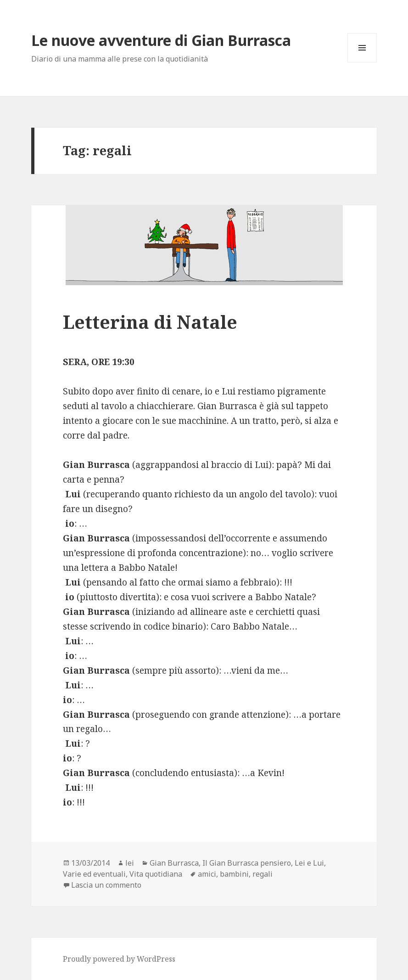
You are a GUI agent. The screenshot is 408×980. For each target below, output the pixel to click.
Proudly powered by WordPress (119, 959)
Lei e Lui (309, 863)
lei (130, 863)
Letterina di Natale (150, 322)
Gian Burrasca (174, 863)
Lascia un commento (106, 885)
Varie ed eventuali (94, 874)
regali (263, 874)
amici (207, 874)
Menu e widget (362, 62)
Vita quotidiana (156, 874)
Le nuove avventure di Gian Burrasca (161, 40)
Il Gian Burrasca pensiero (247, 863)
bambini (234, 874)
